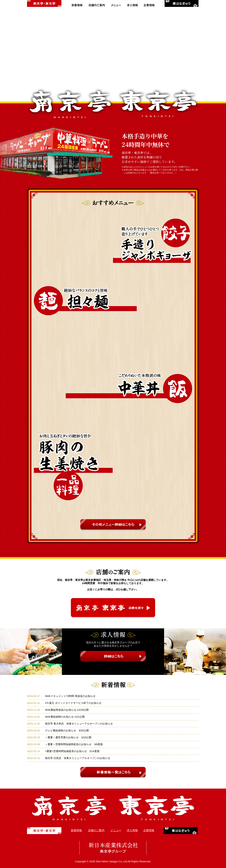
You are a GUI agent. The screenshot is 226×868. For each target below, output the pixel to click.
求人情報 (132, 830)
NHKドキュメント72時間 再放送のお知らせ (70, 696)
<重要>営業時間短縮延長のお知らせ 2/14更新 (72, 751)
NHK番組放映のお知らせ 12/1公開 (65, 717)
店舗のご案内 (96, 830)
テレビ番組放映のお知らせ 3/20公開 (67, 730)
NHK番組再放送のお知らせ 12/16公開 (67, 710)
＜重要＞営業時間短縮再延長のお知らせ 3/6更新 (74, 744)
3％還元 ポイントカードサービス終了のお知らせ (73, 703)
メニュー (116, 830)
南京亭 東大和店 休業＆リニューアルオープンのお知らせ (79, 724)
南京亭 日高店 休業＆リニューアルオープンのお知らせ (78, 758)
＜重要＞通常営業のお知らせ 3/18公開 (68, 737)
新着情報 (76, 830)
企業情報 (149, 830)
